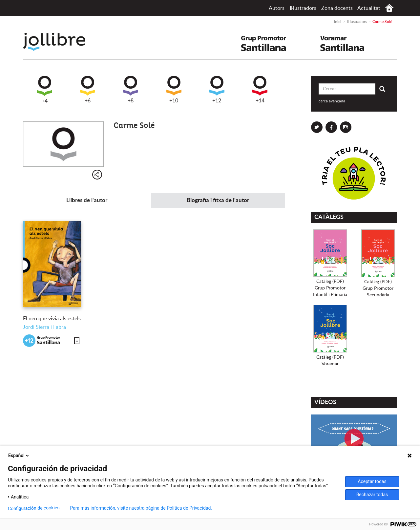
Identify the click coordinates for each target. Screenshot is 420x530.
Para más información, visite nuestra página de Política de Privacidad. (141, 508)
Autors (277, 8)
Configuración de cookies (34, 508)
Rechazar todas (372, 495)
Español (19, 456)
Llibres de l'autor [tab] (87, 200)
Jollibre (60, 42)
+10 (174, 90)
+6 (88, 90)
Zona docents (337, 8)
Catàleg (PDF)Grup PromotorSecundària (378, 288)
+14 (260, 90)
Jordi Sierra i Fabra (44, 327)
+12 (217, 90)
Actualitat (369, 8)
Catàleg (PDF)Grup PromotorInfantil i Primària (330, 288)
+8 (131, 90)
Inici (389, 8)
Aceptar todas (372, 481)
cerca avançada (332, 101)
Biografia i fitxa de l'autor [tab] (218, 200)
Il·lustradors (303, 8)
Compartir (97, 175)
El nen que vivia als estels (52, 319)
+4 (44, 90)
